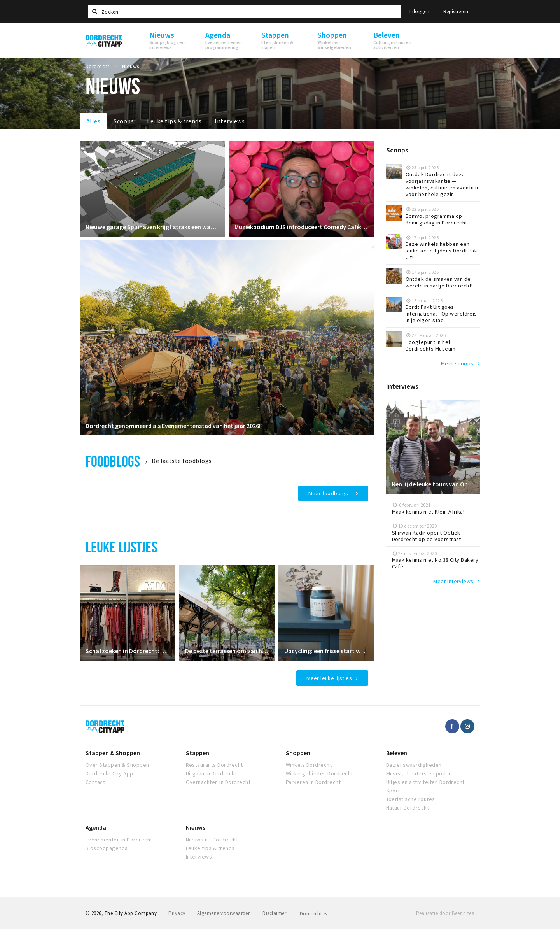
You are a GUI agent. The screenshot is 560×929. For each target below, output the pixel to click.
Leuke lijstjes (122, 547)
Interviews (230, 121)
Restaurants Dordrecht (214, 765)
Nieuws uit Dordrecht (212, 840)
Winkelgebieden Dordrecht (319, 773)
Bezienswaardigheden (414, 765)
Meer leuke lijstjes (329, 678)
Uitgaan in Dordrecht (212, 773)
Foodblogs (113, 461)
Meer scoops (457, 363)
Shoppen (298, 753)
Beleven (397, 753)
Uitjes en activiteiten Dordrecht (425, 782)
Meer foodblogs (328, 493)
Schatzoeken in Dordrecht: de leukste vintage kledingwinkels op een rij (128, 651)
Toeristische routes (411, 799)
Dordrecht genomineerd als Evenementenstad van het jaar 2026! (173, 426)
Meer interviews (453, 581)
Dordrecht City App (109, 773)
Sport (393, 791)
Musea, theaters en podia (418, 773)
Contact (95, 782)
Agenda (96, 827)
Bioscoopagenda (107, 848)
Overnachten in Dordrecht (218, 782)
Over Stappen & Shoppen (117, 765)
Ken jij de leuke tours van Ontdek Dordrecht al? (433, 484)
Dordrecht (313, 914)
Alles (93, 121)
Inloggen (419, 11)
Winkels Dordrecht (309, 765)
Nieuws (196, 827)
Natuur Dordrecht (408, 808)
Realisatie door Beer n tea (445, 913)
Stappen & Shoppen (113, 753)
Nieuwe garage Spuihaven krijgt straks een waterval (152, 227)
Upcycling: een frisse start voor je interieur (326, 651)
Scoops (124, 121)
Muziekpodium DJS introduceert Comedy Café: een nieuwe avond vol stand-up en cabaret (301, 227)
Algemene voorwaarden (224, 913)
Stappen (198, 753)
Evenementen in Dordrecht (119, 840)
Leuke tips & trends (174, 121)
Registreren (456, 11)
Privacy (177, 913)
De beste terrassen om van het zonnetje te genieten (227, 651)
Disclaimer (274, 913)
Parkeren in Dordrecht (313, 782)
